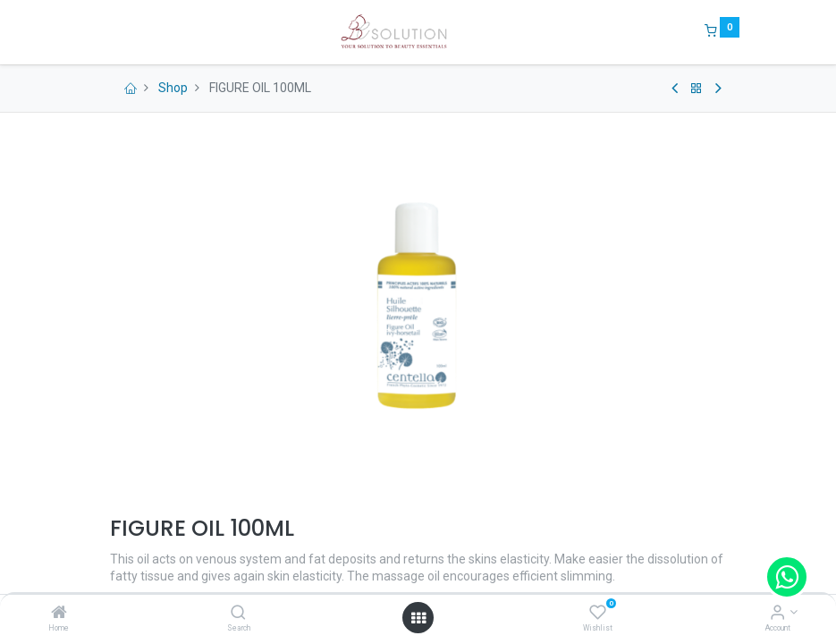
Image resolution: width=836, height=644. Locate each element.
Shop (173, 88)
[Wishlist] (598, 614)
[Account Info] (777, 614)
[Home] (59, 614)
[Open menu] (418, 618)
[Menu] (97, 32)
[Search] (238, 614)
